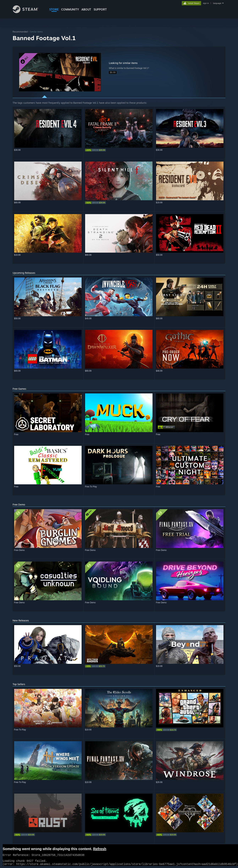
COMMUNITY (70, 9)
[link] (119, 150)
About (86, 9)
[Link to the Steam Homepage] (28, 12)
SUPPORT (100, 9)
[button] (60, 72)
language (217, 3)
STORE (54, 9)
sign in (206, 3)
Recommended (20, 32)
